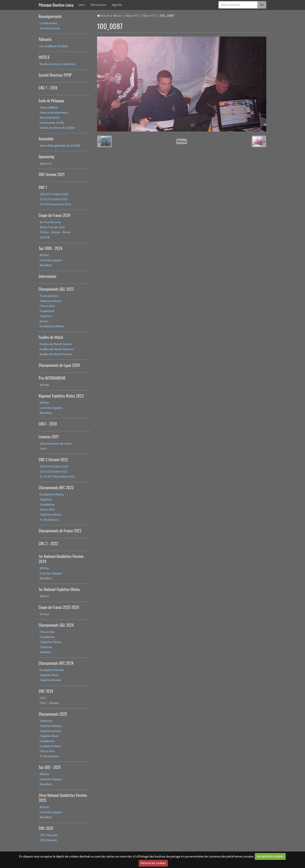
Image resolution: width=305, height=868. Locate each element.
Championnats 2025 (53, 714)
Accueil (105, 16)
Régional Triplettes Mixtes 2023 (61, 396)
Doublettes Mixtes (52, 326)
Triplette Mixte (49, 675)
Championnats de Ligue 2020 (59, 365)
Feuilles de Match (51, 337)
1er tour (44, 614)
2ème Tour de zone (52, 227)
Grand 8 (45, 237)
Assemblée (46, 139)
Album (117, 16)
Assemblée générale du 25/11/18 (60, 146)
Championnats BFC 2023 (56, 488)
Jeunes (44, 321)
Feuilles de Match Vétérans (57, 349)
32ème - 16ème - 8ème (55, 232)
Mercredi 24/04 (50, 118)
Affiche (44, 255)
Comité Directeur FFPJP (55, 75)
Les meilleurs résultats (54, 46)
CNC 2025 (46, 828)
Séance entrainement (54, 113)
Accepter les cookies (270, 856)
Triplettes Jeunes (51, 731)
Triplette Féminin (50, 680)
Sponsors (46, 164)
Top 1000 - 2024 (51, 248)
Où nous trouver (50, 28)
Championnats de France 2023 (60, 531)
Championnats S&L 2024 (56, 625)
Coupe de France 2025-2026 (59, 607)
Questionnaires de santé (56, 444)
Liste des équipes (51, 260)
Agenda (117, 5)
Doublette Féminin (52, 670)
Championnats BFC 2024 (56, 663)
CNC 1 (43, 187)
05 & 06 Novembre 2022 (55, 204)
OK (262, 5)
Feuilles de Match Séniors (56, 344)
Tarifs (43, 449)
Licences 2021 (49, 437)
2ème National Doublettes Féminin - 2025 (64, 798)
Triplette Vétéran (51, 726)
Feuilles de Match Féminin (56, 354)
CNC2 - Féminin (49, 703)
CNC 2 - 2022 (48, 543)
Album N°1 (132, 16)
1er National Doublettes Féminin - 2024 (62, 559)
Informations (48, 276)
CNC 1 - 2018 (48, 88)
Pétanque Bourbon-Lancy (56, 5)
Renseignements (50, 16)
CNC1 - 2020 (48, 424)
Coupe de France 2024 (54, 215)
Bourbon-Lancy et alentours (58, 64)
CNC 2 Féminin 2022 (53, 460)
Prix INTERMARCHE (52, 378)
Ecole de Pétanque (51, 101)
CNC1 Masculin (49, 835)
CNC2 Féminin (48, 840)
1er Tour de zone (50, 222)
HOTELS (44, 57)
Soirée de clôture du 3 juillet (57, 128)
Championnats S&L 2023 (56, 289)
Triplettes (46, 316)
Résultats (46, 265)
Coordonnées (48, 23)
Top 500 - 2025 (50, 767)
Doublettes (47, 311)
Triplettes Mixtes (51, 301)
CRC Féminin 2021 (52, 174)
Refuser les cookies (153, 863)
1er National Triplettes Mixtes (59, 589)
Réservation (99, 5)
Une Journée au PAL (52, 123)
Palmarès (45, 39)
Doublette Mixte (50, 746)
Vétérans (45, 652)
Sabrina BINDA (49, 108)
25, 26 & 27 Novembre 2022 (57, 477)
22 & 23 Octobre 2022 (54, 199)
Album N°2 (149, 16)
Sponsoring (46, 157)
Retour (182, 141)
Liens (82, 5)
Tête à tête (47, 306)
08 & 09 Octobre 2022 (54, 194)
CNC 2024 (46, 691)
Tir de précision (49, 296)
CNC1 (43, 698)
